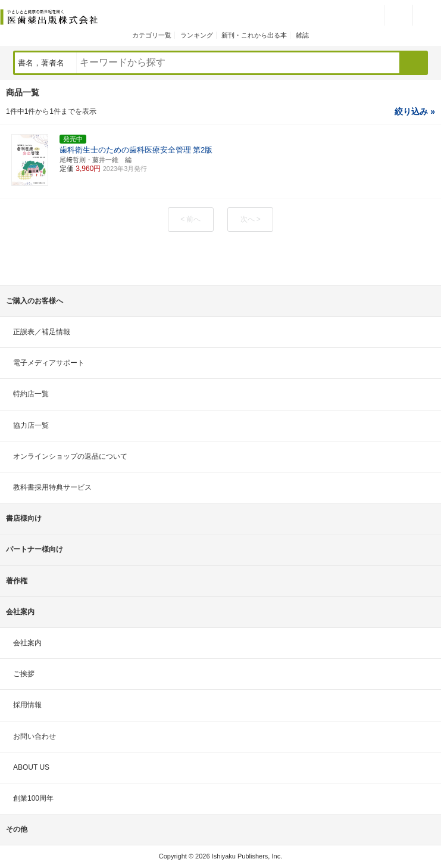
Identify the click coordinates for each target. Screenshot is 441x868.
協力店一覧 (31, 425)
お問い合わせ (35, 736)
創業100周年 (33, 798)
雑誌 (302, 35)
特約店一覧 (31, 394)
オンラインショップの (70, 456)
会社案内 (27, 643)
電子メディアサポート (49, 363)
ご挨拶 (24, 674)
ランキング (197, 35)
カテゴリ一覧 (152, 35)
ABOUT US (31, 767)
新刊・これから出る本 (254, 35)
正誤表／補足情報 (42, 332)
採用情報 (27, 705)
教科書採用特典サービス (52, 487)
